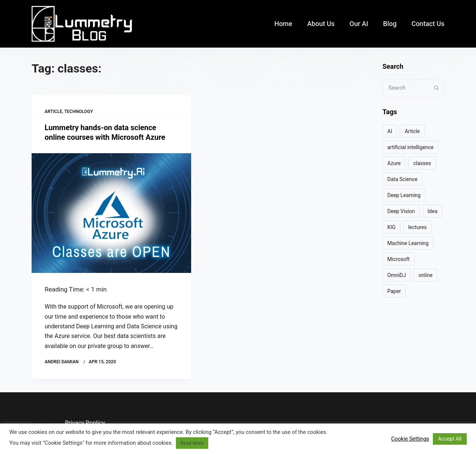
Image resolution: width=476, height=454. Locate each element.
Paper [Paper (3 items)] (394, 291)
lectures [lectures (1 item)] (418, 227)
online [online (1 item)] (425, 275)
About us (321, 24)
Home (283, 24)
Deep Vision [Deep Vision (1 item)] (401, 211)
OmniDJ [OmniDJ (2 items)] (397, 275)
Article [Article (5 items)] (412, 131)
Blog (390, 24)
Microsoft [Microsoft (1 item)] (399, 259)
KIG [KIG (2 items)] (392, 227)
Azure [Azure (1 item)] (394, 163)
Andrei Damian (62, 362)
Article (53, 112)
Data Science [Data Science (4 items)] (403, 179)
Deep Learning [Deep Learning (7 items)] (404, 195)
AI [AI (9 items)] (390, 131)
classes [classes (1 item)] (422, 163)
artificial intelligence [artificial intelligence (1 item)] (411, 147)
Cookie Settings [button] (410, 439)
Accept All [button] (450, 439)
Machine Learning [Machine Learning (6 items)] (408, 243)
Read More (192, 443)
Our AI (359, 24)
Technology (79, 112)
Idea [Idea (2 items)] (433, 211)
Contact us (428, 24)
